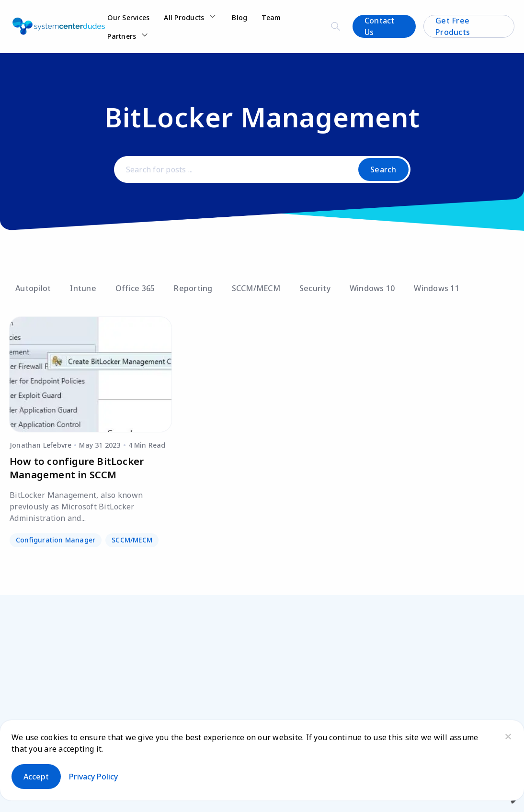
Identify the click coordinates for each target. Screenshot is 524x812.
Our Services (128, 17)
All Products (184, 17)
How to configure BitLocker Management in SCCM (77, 468)
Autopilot (33, 288)
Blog (239, 17)
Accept (36, 777)
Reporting (193, 288)
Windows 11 (437, 288)
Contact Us (380, 26)
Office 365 (135, 288)
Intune (83, 288)
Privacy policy (93, 777)
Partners (122, 36)
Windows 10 (372, 288)
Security (315, 288)
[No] (508, 736)
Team (271, 17)
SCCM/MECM (256, 288)
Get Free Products (453, 26)
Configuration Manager (56, 540)
